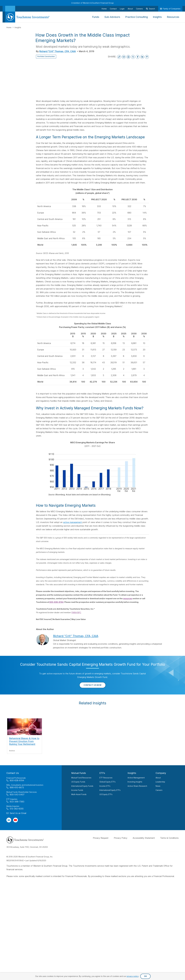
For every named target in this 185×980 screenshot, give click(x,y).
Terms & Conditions (169, 838)
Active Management (136, 778)
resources (128, 598)
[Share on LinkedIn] (142, 57)
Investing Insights (135, 782)
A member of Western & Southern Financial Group (93, 3)
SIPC (79, 612)
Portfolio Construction (49, 56)
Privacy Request (101, 838)
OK (145, 976)
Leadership (160, 782)
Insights (18, 27)
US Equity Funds (78, 782)
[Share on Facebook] (138, 57)
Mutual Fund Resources (81, 778)
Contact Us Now (92, 685)
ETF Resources (106, 778)
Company (161, 773)
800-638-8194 (56, 602)
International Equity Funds (82, 786)
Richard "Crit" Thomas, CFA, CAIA (58, 51)
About (158, 778)
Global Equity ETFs (107, 782)
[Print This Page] (128, 57)
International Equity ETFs (110, 790)
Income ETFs (105, 786)
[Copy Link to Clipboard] (119, 57)
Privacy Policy (121, 838)
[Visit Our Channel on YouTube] (15, 820)
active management (73, 522)
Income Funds (77, 790)
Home (9, 27)
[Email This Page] (124, 57)
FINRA (74, 612)
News (158, 786)
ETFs (102, 773)
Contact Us (13, 773)
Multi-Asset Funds (79, 794)
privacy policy (133, 976)
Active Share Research (137, 786)
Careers (159, 790)
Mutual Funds (79, 773)
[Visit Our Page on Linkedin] (9, 820)
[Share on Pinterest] (147, 57)
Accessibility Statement (144, 838)
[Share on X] (133, 57)
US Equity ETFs (106, 794)
